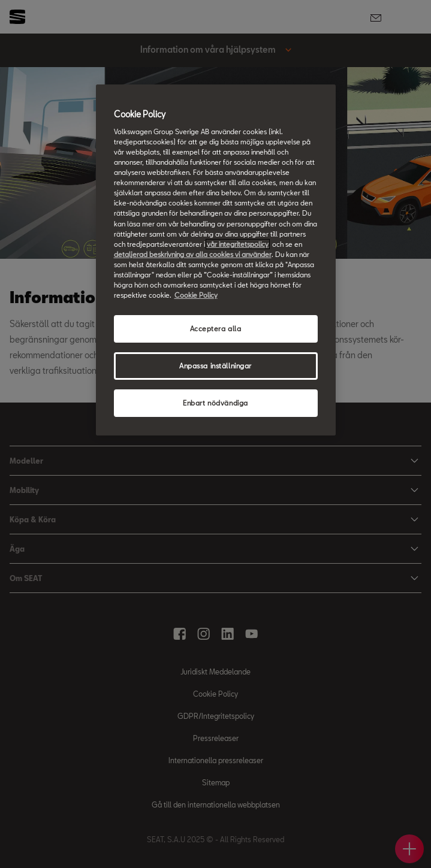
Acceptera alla (216, 329)
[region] (216, 260)
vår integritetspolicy (238, 244)
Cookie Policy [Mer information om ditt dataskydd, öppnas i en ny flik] (196, 295)
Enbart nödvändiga (215, 403)
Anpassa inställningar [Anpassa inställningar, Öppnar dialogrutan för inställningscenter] (215, 366)
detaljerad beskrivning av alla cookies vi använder (193, 254)
